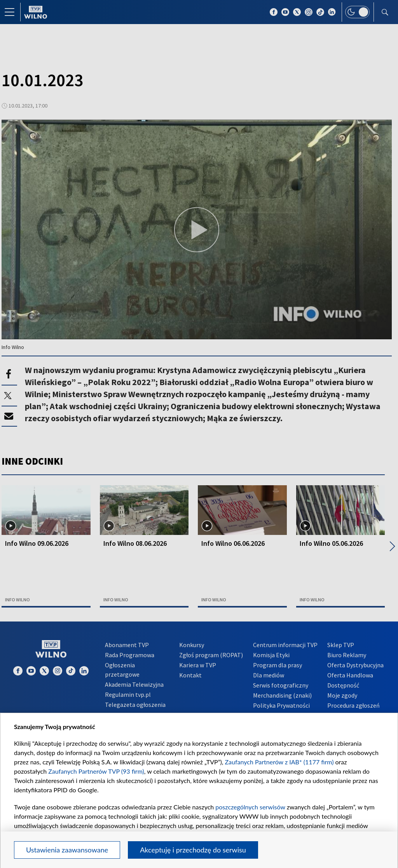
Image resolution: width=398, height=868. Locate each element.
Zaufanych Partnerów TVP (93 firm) (96, 771)
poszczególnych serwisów (250, 807)
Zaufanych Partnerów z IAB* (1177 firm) (279, 762)
